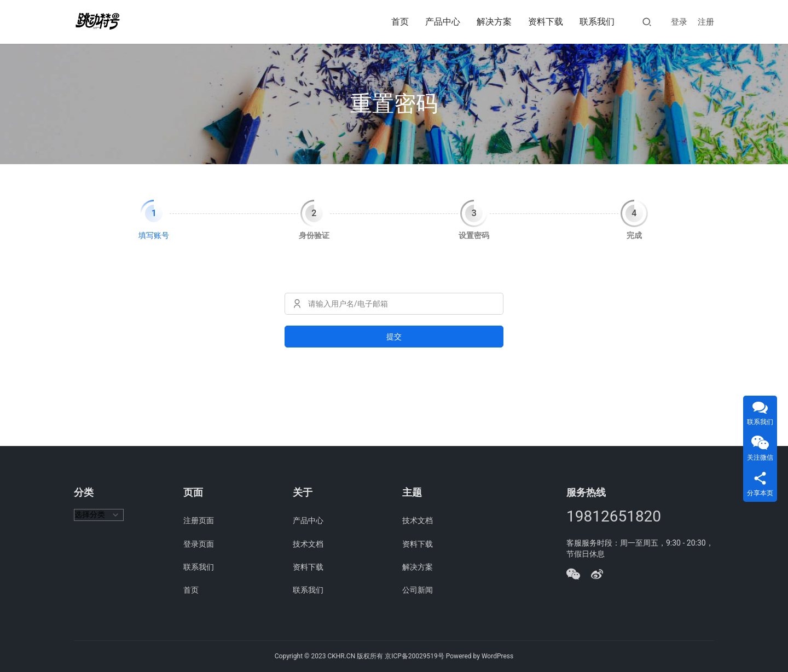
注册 (706, 22)
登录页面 (199, 544)
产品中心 (443, 22)
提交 (394, 337)
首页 (400, 22)
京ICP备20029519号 (415, 656)
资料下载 (546, 22)
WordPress (497, 656)
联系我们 (597, 22)
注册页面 (199, 520)
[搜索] (647, 22)
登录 (679, 22)
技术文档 (308, 544)
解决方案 (494, 22)
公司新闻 (418, 590)
